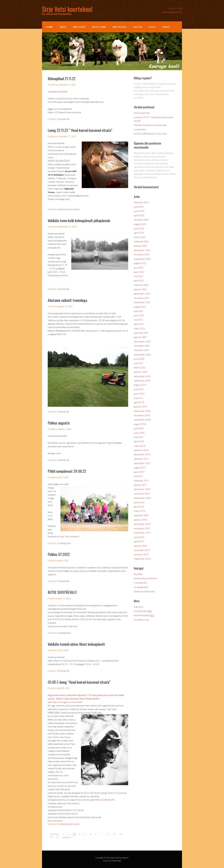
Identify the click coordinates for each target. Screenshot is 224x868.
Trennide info (63, 119)
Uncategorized (64, 543)
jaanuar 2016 (140, 520)
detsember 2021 (142, 294)
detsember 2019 (142, 376)
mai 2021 (138, 320)
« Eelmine (54, 834)
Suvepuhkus (140, 129)
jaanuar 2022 (140, 289)
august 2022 (140, 263)
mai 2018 (138, 437)
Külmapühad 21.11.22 (62, 78)
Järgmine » (67, 837)
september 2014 (142, 559)
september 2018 (142, 420)
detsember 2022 (142, 250)
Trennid (49, 27)
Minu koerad (79, 27)
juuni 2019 (139, 394)
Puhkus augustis (59, 423)
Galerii (152, 27)
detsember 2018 (142, 411)
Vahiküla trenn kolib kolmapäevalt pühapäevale (79, 220)
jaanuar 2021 (140, 337)
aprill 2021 (139, 324)
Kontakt (166, 27)
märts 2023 (140, 237)
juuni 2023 (139, 228)
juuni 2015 (139, 537)
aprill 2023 (139, 233)
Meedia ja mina (99, 27)
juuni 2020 (139, 359)
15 (57, 837)
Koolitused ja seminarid (68, 209)
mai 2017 (138, 476)
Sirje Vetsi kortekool (70, 536)
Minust (63, 27)
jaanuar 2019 (140, 407)
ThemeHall (116, 861)
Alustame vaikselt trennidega (67, 300)
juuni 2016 (139, 502)
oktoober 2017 (141, 459)
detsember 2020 (142, 341)
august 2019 (140, 385)
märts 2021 (140, 328)
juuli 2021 (139, 311)
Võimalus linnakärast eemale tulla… (151, 125)
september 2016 (142, 498)
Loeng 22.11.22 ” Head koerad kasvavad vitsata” (80, 130)
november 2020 (142, 346)
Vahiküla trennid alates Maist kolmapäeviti (76, 644)
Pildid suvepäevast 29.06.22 (67, 471)
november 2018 (142, 415)
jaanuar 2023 (140, 246)
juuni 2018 (139, 433)
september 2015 (142, 533)
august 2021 (140, 307)
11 (108, 834)
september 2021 (142, 302)
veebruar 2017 (141, 481)
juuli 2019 (139, 389)
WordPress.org (141, 620)
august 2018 (140, 424)
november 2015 (142, 528)
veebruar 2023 (141, 241)
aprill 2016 (139, 507)
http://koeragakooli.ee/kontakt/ (67, 702)
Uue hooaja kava (142, 113)
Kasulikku (138, 574)
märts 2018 (140, 446)
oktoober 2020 (141, 350)
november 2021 (142, 298)
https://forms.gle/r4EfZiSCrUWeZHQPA (96, 800)
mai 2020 (138, 363)
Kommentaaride (144, 615)
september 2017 (142, 463)
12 (114, 834)
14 (51, 837)
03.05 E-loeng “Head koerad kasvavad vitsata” (79, 682)
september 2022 (142, 259)
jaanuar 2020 (140, 372)
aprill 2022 (139, 281)
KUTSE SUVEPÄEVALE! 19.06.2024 (150, 134)
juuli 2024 (139, 207)
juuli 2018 (139, 428)
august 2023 (140, 224)
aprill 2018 (139, 441)
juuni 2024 (139, 211)
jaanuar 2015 (140, 546)
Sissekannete (143, 611)
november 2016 (142, 494)
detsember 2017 (142, 454)
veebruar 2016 (141, 515)
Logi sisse (139, 607)
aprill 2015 (139, 541)
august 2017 (140, 468)
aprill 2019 (139, 402)
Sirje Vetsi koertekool (119, 858)
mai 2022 (138, 276)
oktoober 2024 (141, 202)
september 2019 (142, 381)
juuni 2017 (139, 472)
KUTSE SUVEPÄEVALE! (62, 592)
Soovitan (137, 27)
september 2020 (142, 354)
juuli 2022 (139, 267)
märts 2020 (140, 368)
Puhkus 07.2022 (59, 554)
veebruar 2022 (141, 285)
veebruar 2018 (141, 450)
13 (121, 834)
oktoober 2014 (141, 554)
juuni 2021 (139, 315)
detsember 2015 (142, 524)
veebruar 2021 (141, 333)
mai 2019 (138, 398)
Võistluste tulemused (144, 591)
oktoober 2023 (141, 220)
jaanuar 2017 (140, 485)
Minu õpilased (119, 27)
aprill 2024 (139, 215)
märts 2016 (140, 511)
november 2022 (142, 254)
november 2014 (142, 550)
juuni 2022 (139, 272)
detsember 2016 (142, 489)
